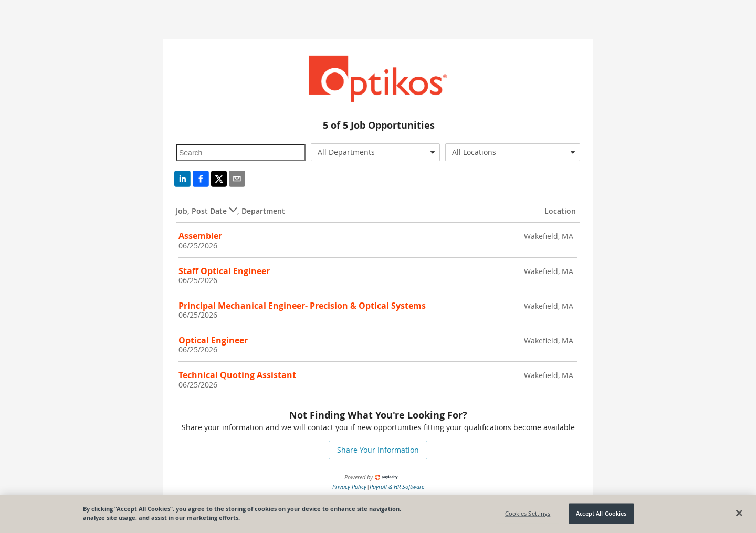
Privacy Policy (349, 487)
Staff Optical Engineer (224, 271)
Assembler (200, 236)
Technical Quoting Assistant (237, 375)
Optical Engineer (213, 340)
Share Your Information (378, 450)
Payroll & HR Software (397, 487)
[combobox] (376, 152)
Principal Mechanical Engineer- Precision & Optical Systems (302, 306)
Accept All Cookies (601, 513)
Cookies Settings (528, 513)
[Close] (739, 513)
